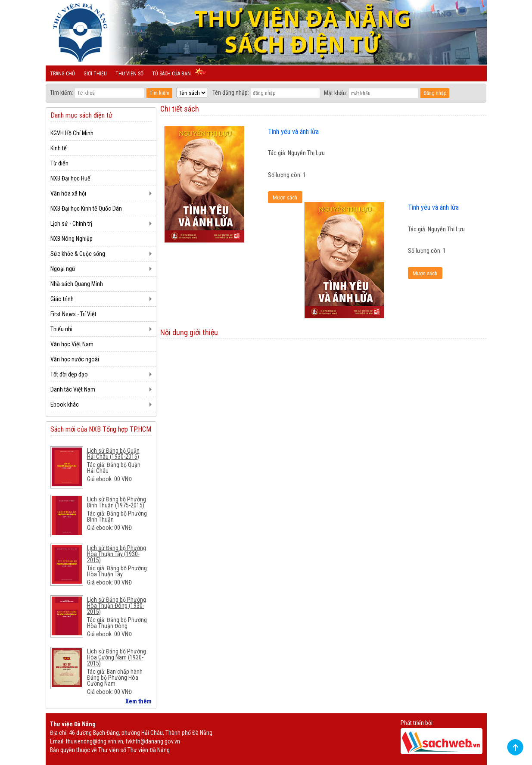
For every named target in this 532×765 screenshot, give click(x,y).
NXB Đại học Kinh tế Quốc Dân (86, 208)
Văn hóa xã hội (68, 193)
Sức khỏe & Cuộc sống (78, 254)
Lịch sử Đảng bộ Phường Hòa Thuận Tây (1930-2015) (117, 554)
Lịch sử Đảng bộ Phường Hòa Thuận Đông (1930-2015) (117, 606)
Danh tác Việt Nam (73, 389)
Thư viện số (129, 74)
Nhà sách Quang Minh (77, 284)
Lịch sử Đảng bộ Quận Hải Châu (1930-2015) (113, 454)
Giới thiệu (95, 74)
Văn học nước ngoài (75, 359)
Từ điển (59, 163)
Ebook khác (65, 404)
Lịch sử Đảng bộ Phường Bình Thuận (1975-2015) (117, 502)
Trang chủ (62, 74)
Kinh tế (59, 148)
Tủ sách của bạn (171, 74)
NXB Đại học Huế (70, 178)
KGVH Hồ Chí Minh (72, 133)
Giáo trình (62, 299)
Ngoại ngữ (63, 269)
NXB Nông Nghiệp (72, 239)
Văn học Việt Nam (72, 344)
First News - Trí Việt (73, 314)
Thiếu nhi (61, 329)
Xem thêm (138, 701)
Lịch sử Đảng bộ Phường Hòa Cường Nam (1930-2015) (117, 657)
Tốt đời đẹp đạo (69, 374)
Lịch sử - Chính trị (71, 224)
